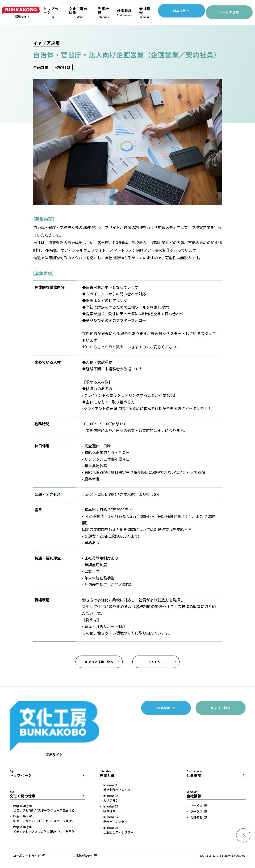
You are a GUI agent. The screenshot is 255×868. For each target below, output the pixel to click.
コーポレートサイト (27, 857)
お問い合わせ (83, 857)
